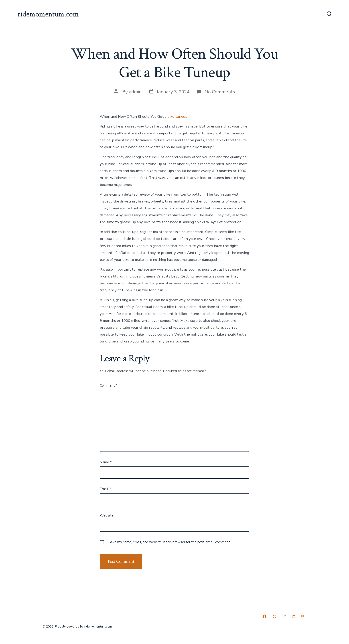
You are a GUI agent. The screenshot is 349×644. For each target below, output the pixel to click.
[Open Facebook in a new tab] (264, 616)
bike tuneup (177, 116)
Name (106, 462)
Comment (109, 385)
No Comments (220, 92)
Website (107, 515)
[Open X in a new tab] (274, 616)
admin (135, 92)
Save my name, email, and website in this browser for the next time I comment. (170, 542)
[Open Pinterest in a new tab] (302, 616)
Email (105, 489)
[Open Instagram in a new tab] (284, 616)
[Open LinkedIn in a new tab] (294, 616)
